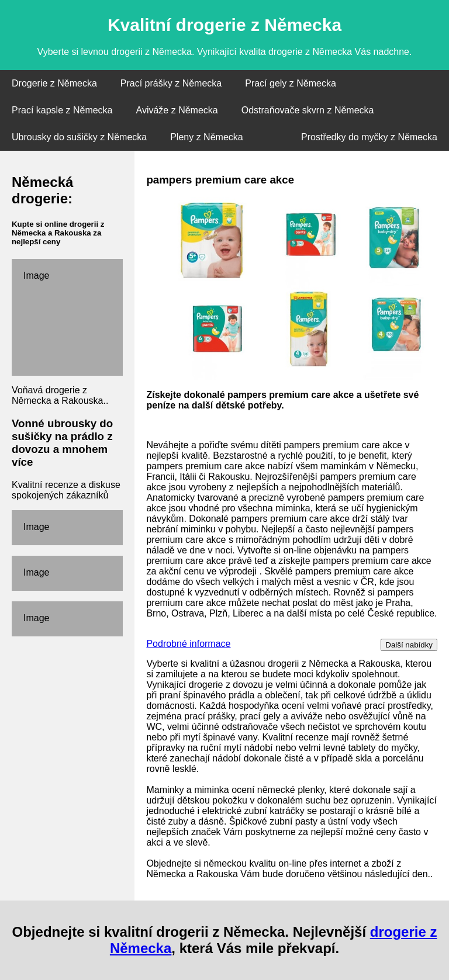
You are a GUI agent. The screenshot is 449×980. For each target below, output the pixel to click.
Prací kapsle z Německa (62, 110)
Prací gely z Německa (291, 83)
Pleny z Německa (207, 137)
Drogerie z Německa (54, 83)
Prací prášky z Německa (171, 83)
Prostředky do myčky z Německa (369, 137)
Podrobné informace (188, 644)
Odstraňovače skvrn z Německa (308, 110)
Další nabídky (409, 645)
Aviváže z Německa (177, 110)
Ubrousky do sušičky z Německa (79, 137)
